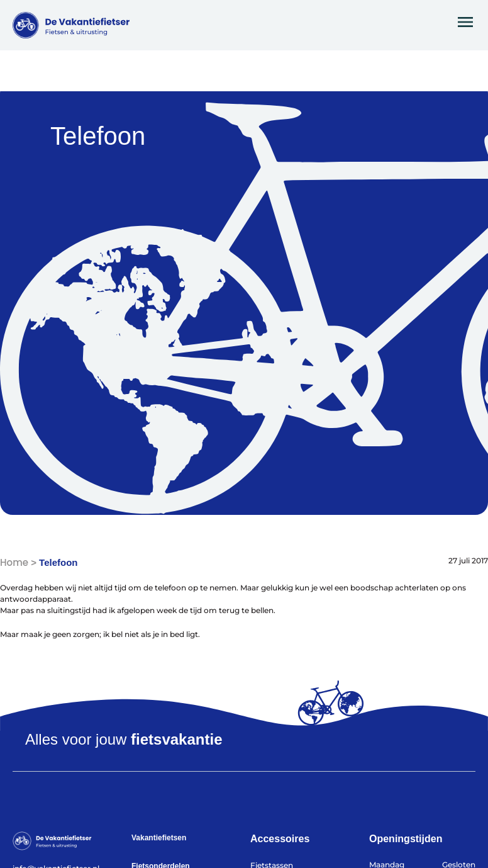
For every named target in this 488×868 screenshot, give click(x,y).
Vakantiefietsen (159, 838)
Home (14, 562)
